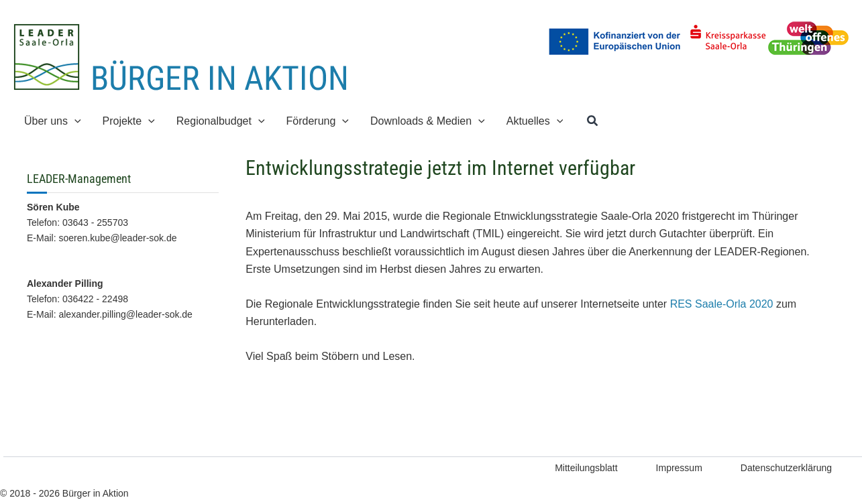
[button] (593, 121)
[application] (74, 121)
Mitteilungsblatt (586, 468)
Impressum (679, 468)
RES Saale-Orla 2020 (722, 304)
